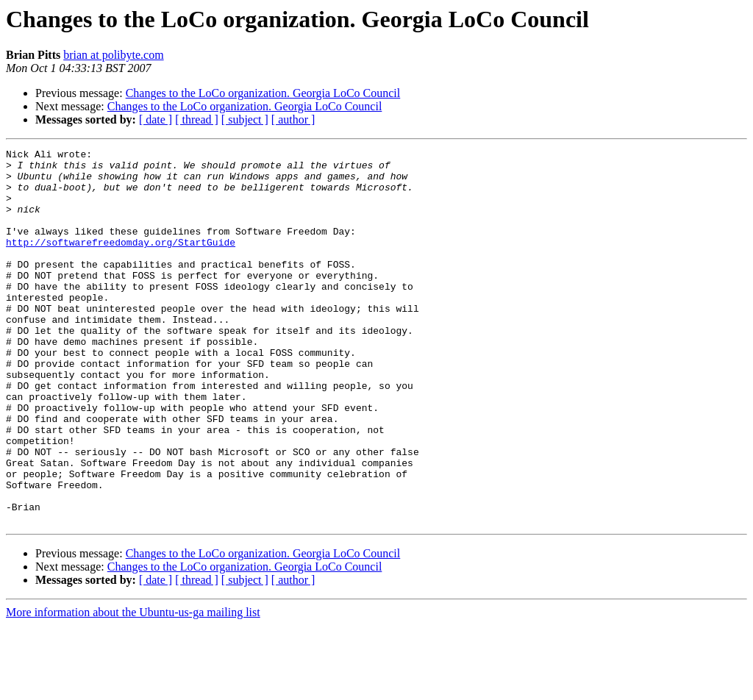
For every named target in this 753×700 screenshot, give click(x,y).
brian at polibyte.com (113, 55)
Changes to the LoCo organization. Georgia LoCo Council (263, 93)
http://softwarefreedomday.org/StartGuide (121, 262)
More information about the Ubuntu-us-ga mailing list (133, 687)
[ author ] (293, 119)
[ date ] (156, 119)
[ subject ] (245, 119)
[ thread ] (197, 119)
